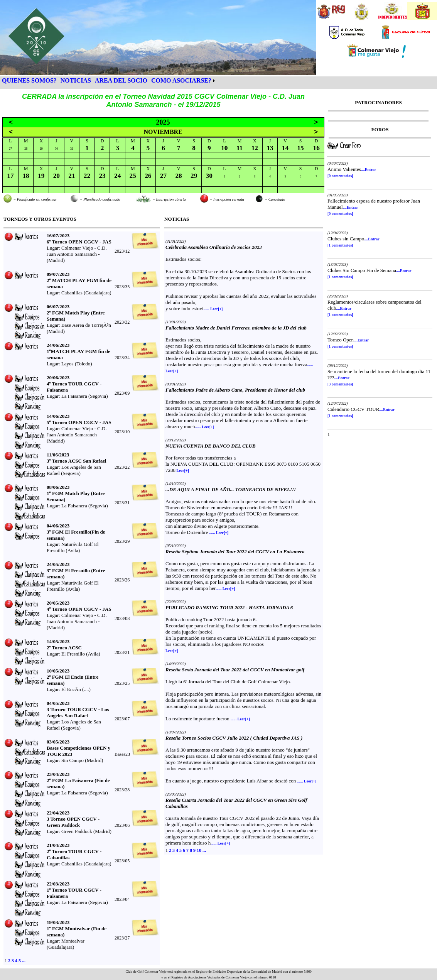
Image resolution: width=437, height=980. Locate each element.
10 (199, 850)
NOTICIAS (76, 80)
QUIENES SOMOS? (29, 80)
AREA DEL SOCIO (121, 80)
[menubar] (108, 81)
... (24, 961)
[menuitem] (29, 81)
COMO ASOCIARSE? (181, 80)
